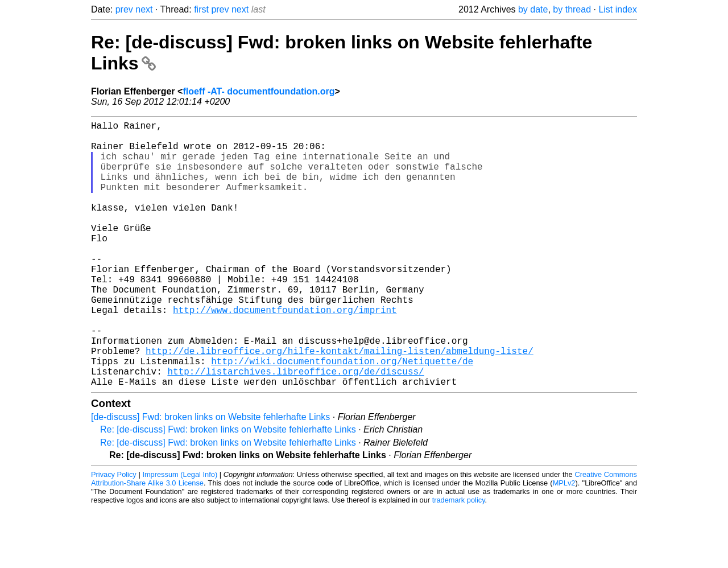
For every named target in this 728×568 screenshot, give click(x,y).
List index (618, 9)
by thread (572, 9)
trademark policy (459, 559)
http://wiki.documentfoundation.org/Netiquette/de (342, 415)
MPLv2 (564, 542)
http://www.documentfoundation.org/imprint (285, 353)
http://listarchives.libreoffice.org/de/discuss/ (295, 428)
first (201, 9)
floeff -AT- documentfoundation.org (258, 91)
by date (533, 9)
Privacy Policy (114, 534)
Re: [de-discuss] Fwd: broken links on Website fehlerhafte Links (228, 489)
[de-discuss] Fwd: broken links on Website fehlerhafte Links (210, 476)
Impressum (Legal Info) (180, 534)
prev (124, 9)
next (144, 9)
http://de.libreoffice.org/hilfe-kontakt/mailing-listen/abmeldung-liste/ (340, 403)
